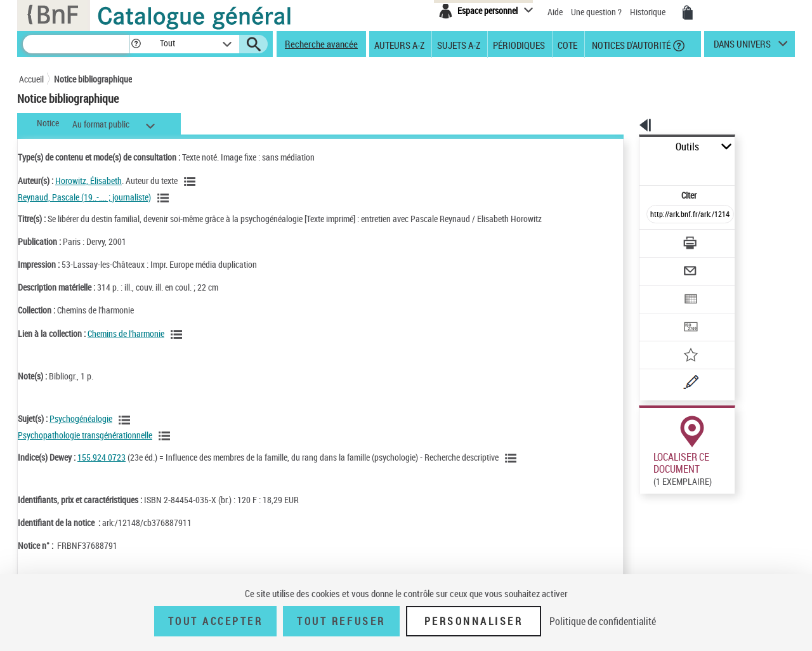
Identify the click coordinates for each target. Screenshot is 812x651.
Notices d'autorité (630, 44)
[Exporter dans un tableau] (664, 265)
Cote (567, 44)
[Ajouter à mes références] (662, 314)
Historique (649, 12)
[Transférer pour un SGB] (660, 289)
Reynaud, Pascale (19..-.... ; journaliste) (84, 197)
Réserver (649, 475)
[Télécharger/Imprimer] (657, 215)
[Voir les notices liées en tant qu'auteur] (192, 181)
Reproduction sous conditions (737, 475)
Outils (625, 147)
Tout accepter (216, 621)
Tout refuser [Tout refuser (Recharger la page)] (341, 621)
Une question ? (596, 12)
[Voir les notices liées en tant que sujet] (126, 420)
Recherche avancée (321, 44)
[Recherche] (76, 44)
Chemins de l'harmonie (126, 333)
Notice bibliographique (93, 79)
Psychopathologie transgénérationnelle (85, 435)
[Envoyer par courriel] (654, 240)
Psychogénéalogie (81, 418)
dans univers (742, 47)
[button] (136, 44)
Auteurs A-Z (399, 44)
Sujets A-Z (459, 44)
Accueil (31, 79)
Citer (635, 167)
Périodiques (519, 44)
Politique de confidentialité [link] (603, 621)
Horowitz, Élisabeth (88, 181)
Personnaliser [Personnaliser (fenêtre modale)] (474, 621)
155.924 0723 (101, 457)
